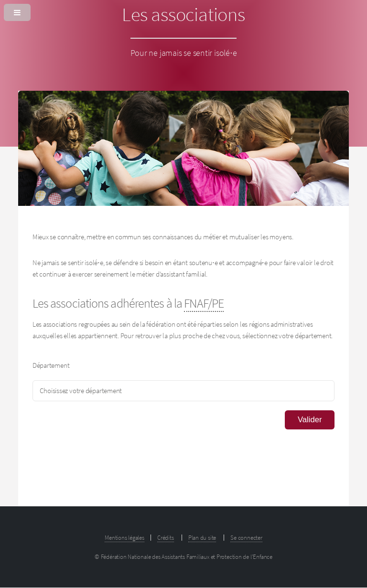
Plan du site (202, 538)
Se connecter (246, 538)
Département (51, 365)
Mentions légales (124, 538)
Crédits (165, 538)
